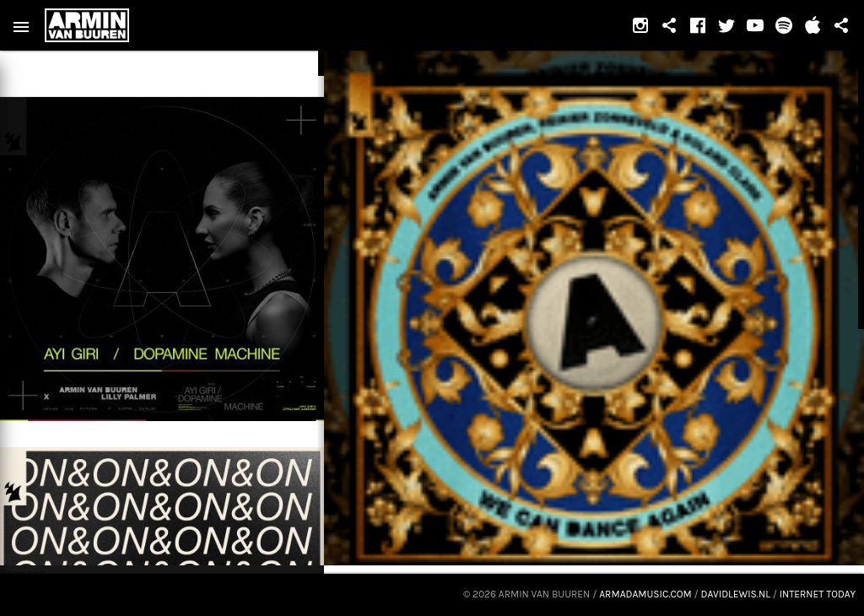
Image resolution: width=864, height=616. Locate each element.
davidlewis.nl (736, 594)
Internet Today (818, 594)
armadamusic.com (645, 594)
